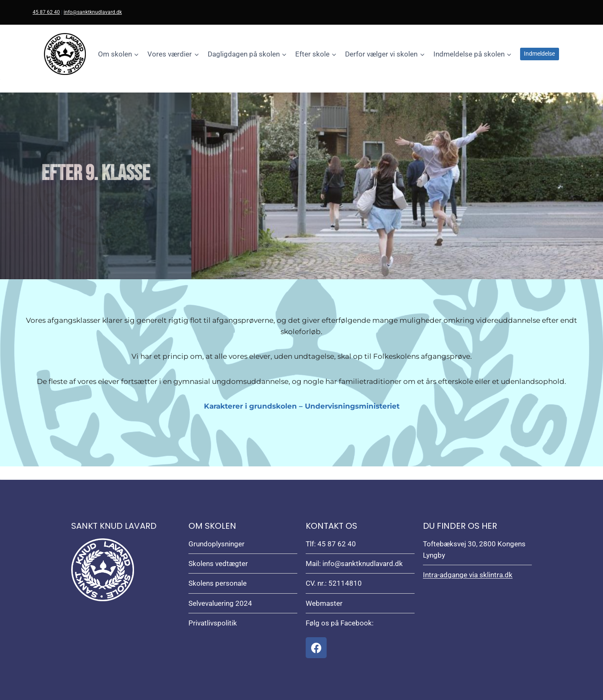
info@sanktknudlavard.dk (93, 12)
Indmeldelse (539, 54)
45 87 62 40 (46, 12)
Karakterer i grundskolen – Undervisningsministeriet (302, 406)
